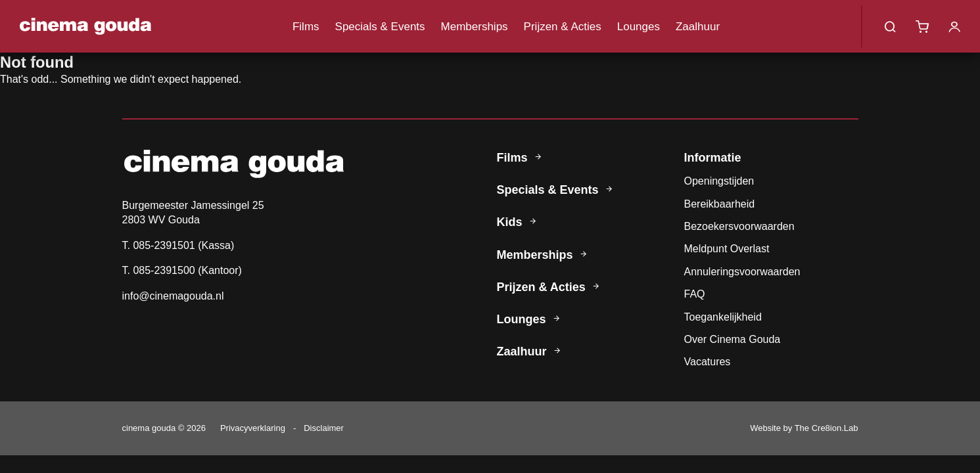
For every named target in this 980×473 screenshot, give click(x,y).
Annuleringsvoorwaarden (742, 272)
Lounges (639, 27)
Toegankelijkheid (723, 317)
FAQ (695, 294)
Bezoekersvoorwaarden (739, 226)
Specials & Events (380, 27)
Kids (519, 222)
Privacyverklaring (253, 428)
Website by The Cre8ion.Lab (804, 428)
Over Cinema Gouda (733, 339)
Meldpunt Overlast (727, 249)
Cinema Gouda (85, 26)
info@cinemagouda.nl (173, 296)
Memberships (475, 27)
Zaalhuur (698, 27)
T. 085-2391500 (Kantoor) (182, 270)
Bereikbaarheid (720, 204)
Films (306, 27)
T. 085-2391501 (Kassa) (178, 245)
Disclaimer (324, 428)
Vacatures (708, 362)
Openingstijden (719, 181)
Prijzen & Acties (563, 27)
